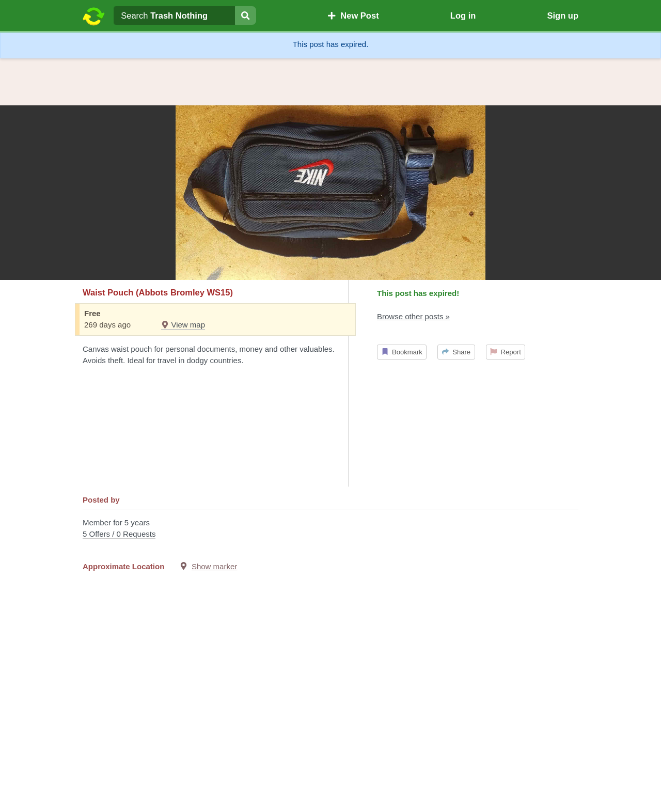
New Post (353, 15)
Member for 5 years (330, 529)
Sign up (563, 15)
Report (506, 352)
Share (456, 352)
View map (183, 325)
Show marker (214, 566)
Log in (463, 15)
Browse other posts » (413, 316)
